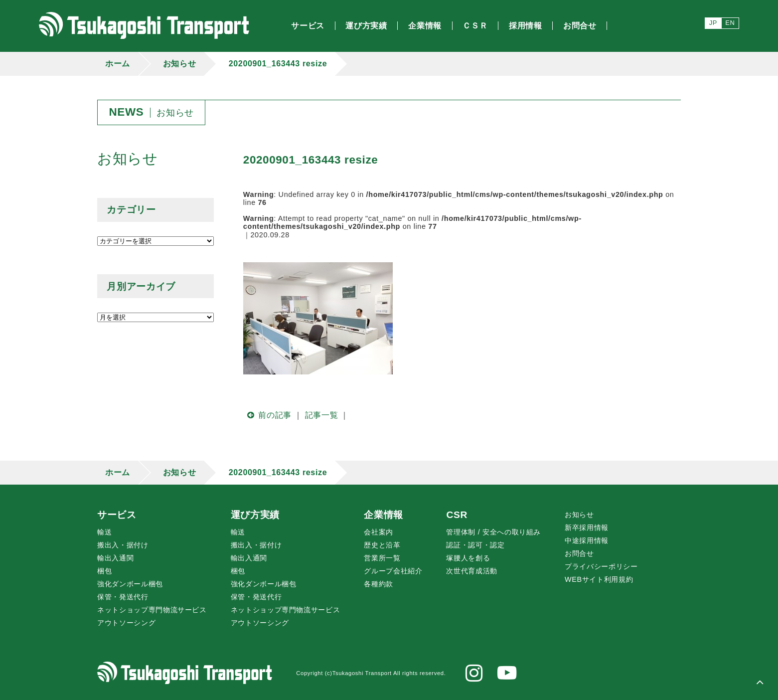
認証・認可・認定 (475, 545)
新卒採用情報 (587, 527)
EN (730, 23)
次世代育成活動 (471, 571)
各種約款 (379, 584)
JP (713, 23)
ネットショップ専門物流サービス (152, 610)
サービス (117, 515)
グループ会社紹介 (393, 571)
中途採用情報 (587, 540)
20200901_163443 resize (278, 64)
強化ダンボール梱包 (130, 584)
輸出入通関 (115, 558)
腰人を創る (468, 558)
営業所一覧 (382, 558)
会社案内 (379, 532)
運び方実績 (255, 515)
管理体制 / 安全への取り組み (493, 532)
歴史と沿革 (382, 545)
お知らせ (180, 64)
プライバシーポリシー (601, 566)
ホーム (118, 64)
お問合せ (579, 553)
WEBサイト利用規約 (599, 579)
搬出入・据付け (123, 545)
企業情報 (384, 515)
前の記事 (267, 415)
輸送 (104, 532)
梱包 (104, 571)
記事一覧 (322, 415)
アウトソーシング (126, 623)
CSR (457, 515)
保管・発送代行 (123, 597)
